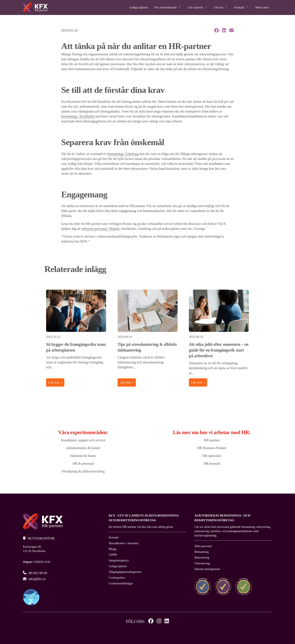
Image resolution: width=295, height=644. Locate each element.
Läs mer (54, 382)
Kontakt (242, 7)
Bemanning (201, 552)
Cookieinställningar (121, 583)
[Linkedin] (167, 621)
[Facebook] (151, 621)
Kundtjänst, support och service (83, 440)
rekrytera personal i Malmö (100, 229)
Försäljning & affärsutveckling (83, 471)
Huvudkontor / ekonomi (124, 543)
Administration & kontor (83, 448)
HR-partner (212, 440)
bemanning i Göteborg (123, 154)
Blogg (113, 549)
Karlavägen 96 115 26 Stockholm (34, 549)
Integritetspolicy (119, 560)
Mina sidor (262, 7)
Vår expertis (198, 7)
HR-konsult (212, 464)
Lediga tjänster (139, 7)
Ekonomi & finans (83, 456)
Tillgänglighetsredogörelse (125, 572)
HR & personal (83, 464)
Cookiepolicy (117, 578)
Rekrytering (202, 558)
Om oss (221, 7)
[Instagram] (159, 621)
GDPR (113, 555)
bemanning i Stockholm (78, 116)
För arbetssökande (168, 7)
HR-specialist (212, 456)
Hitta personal (203, 546)
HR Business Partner (212, 448)
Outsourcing (202, 563)
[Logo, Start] (35, 7)
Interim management (207, 569)
